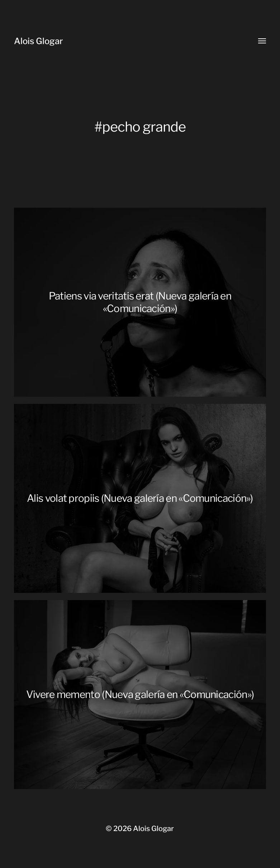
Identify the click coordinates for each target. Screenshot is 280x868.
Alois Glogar (39, 41)
